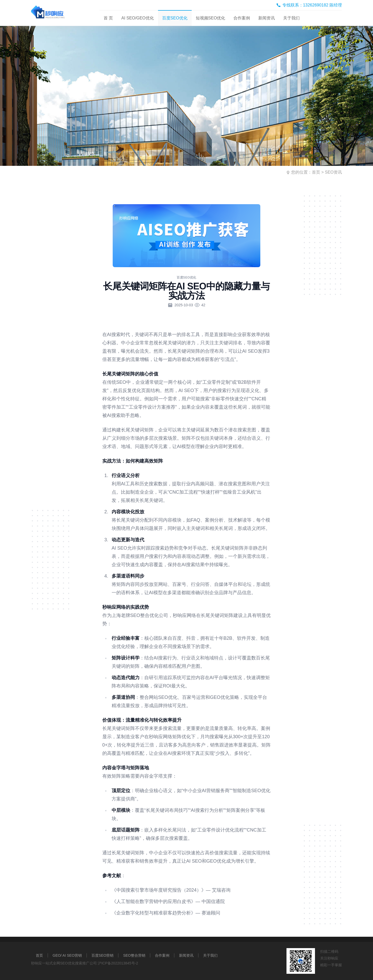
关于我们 (291, 18)
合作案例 (242, 18)
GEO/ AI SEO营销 (67, 955)
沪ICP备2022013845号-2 (118, 963)
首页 (316, 172)
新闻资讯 (267, 18)
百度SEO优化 (175, 18)
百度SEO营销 (103, 955)
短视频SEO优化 (211, 18)
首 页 (108, 18)
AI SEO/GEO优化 (137, 18)
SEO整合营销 (134, 955)
